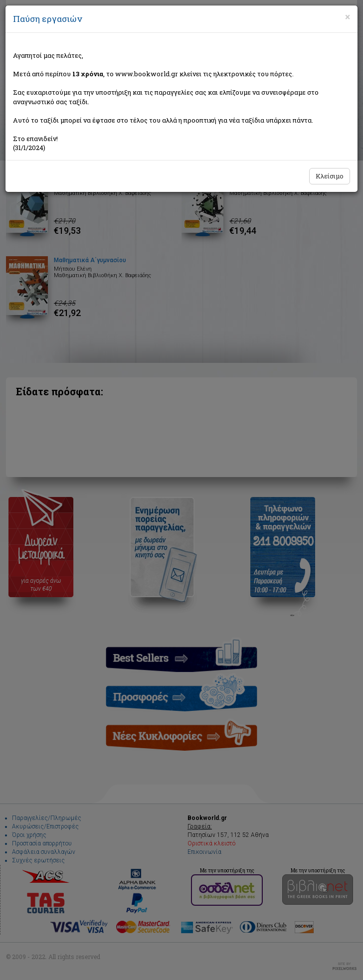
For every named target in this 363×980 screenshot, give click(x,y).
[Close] (348, 17)
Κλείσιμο (330, 176)
